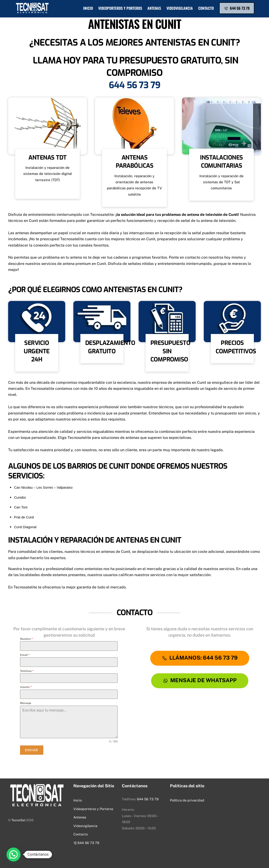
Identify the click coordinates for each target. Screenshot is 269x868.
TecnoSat (18, 820)
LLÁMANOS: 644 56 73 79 (200, 658)
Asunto (26, 687)
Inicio (88, 8)
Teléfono (27, 671)
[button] (14, 855)
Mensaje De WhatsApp (200, 680)
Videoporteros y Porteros (120, 8)
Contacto (206, 8)
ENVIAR (32, 750)
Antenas (154, 8)
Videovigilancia (180, 8)
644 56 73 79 (237, 8)
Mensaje (26, 703)
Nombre (26, 639)
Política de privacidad (187, 800)
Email (25, 655)
